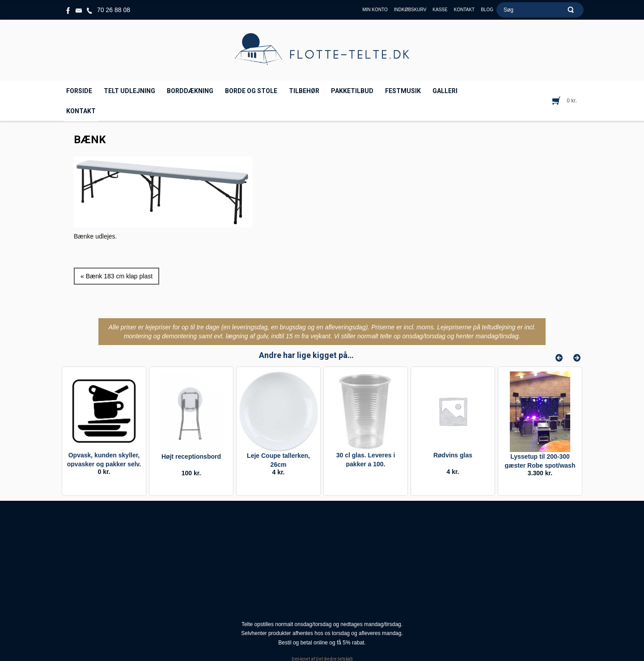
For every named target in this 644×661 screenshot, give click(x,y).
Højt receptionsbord (191, 456)
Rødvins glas (453, 455)
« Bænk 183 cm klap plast (117, 276)
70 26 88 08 (114, 10)
